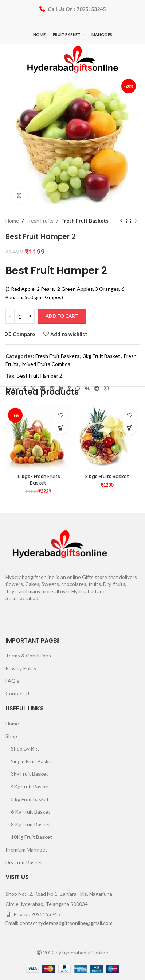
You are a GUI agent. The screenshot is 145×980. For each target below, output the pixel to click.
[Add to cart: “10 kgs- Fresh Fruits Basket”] (61, 428)
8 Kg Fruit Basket (31, 824)
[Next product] (136, 221)
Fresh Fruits (40, 221)
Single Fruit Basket (32, 761)
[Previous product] (121, 221)
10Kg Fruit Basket (32, 837)
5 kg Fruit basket (30, 799)
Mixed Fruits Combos (46, 364)
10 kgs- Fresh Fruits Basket (38, 480)
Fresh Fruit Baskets (85, 221)
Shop (11, 736)
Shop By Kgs (25, 748)
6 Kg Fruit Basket (31, 812)
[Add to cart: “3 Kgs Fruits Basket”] (130, 428)
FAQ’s (12, 681)
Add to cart (62, 316)
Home (12, 221)
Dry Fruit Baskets (25, 862)
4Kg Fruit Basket (30, 786)
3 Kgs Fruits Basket (107, 476)
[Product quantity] (20, 316)
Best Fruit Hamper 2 (40, 376)
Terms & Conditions (28, 655)
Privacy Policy (21, 668)
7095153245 (46, 914)
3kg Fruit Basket (102, 356)
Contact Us (19, 693)
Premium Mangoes (27, 850)
